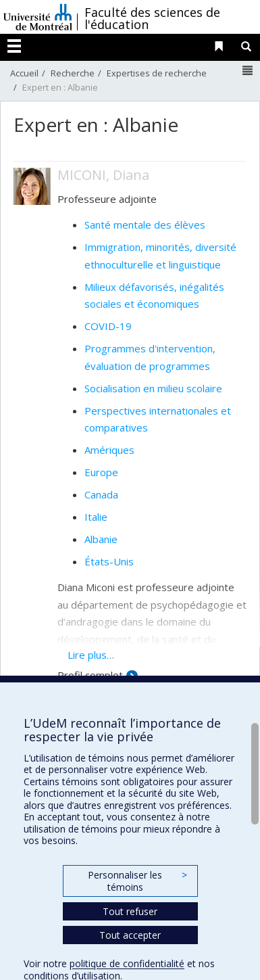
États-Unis (109, 561)
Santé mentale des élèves (145, 225)
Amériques (109, 450)
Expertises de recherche (157, 73)
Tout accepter (130, 935)
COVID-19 (108, 326)
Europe (101, 472)
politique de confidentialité (127, 963)
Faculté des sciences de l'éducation (152, 18)
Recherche (73, 73)
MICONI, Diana (103, 175)
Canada (101, 494)
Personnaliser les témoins (137, 881)
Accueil (24, 73)
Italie (96, 517)
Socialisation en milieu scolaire (153, 388)
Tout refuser (130, 911)
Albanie (101, 539)
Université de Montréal (38, 17)
